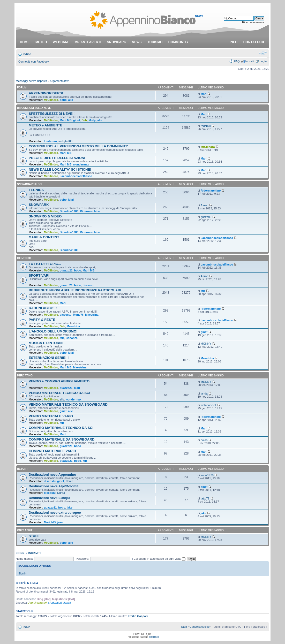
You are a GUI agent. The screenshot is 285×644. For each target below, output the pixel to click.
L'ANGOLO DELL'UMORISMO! (53, 331)
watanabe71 (208, 405)
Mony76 (78, 315)
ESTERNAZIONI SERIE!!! (49, 358)
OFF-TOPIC (24, 258)
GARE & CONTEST (44, 237)
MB (69, 120)
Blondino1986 (69, 211)
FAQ (237, 61)
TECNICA (36, 190)
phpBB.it (154, 637)
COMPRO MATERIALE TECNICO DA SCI (61, 428)
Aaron (204, 205)
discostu (88, 285)
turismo (155, 42)
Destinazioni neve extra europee (55, 513)
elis (62, 399)
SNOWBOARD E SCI (30, 184)
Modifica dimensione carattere (263, 53)
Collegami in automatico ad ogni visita (160, 559)
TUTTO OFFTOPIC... (45, 264)
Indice (27, 54)
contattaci (254, 42)
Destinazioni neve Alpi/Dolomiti (54, 486)
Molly (92, 120)
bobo (63, 100)
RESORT (22, 469)
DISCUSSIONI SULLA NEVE (34, 108)
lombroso (50, 141)
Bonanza (72, 338)
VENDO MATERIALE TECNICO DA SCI (59, 393)
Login (263, 61)
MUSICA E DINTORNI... (47, 343)
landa (204, 393)
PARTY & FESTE (42, 320)
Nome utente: (24, 559)
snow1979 (207, 475)
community (179, 42)
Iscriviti (250, 61)
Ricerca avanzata (253, 22)
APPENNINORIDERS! (46, 93)
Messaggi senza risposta (31, 81)
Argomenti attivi (59, 81)
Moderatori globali (59, 603)
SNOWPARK (39, 205)
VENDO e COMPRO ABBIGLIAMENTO (59, 381)
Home (25, 42)
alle (71, 100)
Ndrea (69, 481)
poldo (204, 440)
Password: (82, 559)
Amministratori (37, 603)
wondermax (81, 164)
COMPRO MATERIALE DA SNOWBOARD (62, 439)
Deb (84, 120)
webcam (60, 42)
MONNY (206, 344)
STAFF (34, 536)
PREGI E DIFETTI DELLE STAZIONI (57, 158)
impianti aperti (88, 42)
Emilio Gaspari (138, 616)
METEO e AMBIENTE (46, 125)
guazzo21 (66, 270)
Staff (184, 627)
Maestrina (92, 315)
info (234, 42)
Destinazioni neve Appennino (52, 475)
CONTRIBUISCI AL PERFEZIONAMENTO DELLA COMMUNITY (78, 146)
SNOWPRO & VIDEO (45, 216)
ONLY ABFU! (25, 530)
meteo (41, 42)
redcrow (206, 126)
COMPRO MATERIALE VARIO (52, 451)
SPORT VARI (39, 275)
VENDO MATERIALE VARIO (51, 416)
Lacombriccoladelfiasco (76, 176)
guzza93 (206, 217)
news (137, 42)
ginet (77, 120)
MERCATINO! (25, 376)
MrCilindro (51, 100)
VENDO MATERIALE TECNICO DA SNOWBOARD (68, 404)
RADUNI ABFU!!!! (43, 308)
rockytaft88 (65, 141)
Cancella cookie (200, 627)
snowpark (117, 42)
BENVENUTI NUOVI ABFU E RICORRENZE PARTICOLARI (75, 290)
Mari (204, 94)
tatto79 (205, 498)
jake (69, 507)
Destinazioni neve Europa (50, 498)
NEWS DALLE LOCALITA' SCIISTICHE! (60, 169)
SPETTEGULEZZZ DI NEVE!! (52, 114)
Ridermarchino (211, 191)
